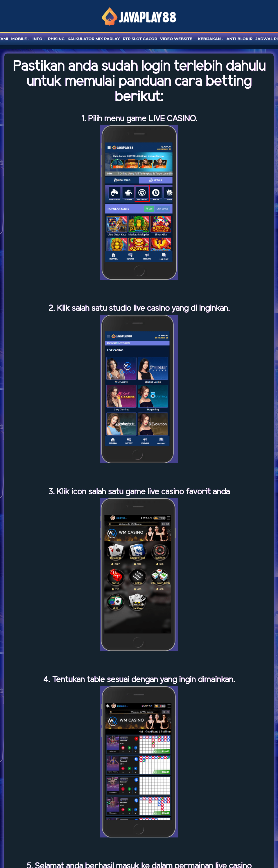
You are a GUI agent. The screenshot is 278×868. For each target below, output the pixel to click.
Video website (176, 39)
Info (37, 39)
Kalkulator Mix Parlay (94, 39)
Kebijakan (209, 39)
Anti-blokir (239, 39)
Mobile (19, 39)
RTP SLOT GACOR (140, 39)
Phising (56, 39)
